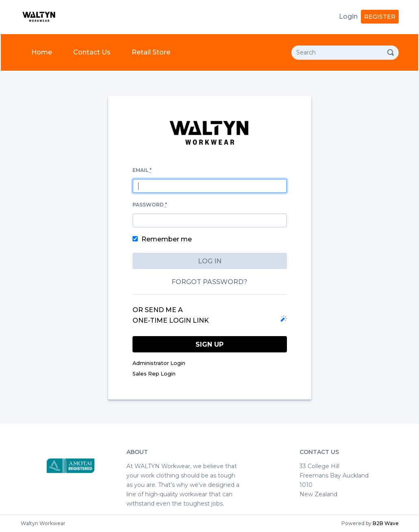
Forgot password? (209, 282)
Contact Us (92, 52)
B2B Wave (386, 523)
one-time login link (171, 320)
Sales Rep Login (154, 374)
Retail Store (151, 52)
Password (150, 205)
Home (43, 51)
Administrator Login (159, 363)
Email (142, 170)
